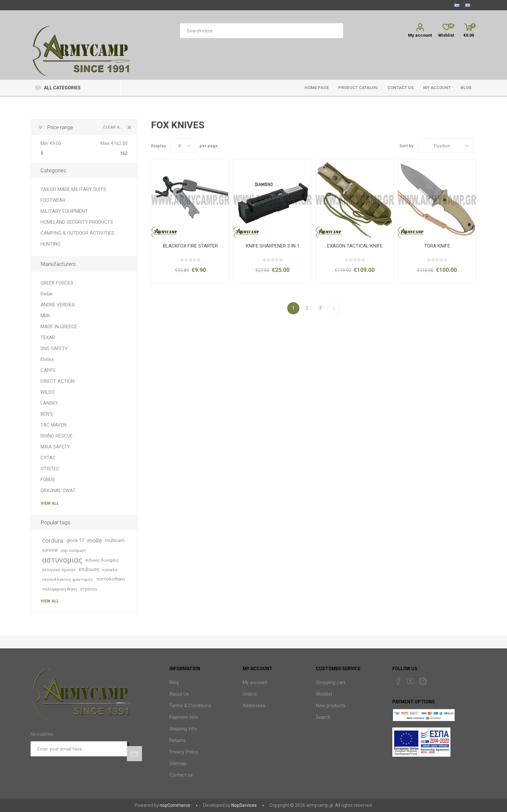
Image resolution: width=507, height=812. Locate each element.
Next (334, 308)
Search (323, 717)
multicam (115, 541)
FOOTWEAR (53, 200)
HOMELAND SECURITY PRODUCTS (77, 222)
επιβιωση (89, 569)
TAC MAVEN (53, 425)
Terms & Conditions (190, 706)
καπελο (110, 570)
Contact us (181, 775)
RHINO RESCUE (57, 436)
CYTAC (48, 458)
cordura (53, 541)
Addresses (254, 706)
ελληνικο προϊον (59, 570)
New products (331, 706)
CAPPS (48, 370)
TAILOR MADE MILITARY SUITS (73, 189)
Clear (129, 127)
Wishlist (324, 694)
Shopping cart (330, 682)
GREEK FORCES (57, 283)
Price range (60, 127)
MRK (45, 316)
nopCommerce (175, 805)
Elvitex (47, 359)
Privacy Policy (184, 752)
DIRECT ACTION (58, 381)
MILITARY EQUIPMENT (64, 211)
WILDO (48, 392)
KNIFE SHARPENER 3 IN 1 (273, 246)
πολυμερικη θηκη (59, 589)
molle (95, 541)
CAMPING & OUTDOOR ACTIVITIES (77, 233)
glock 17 (75, 541)
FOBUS (48, 480)
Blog (174, 682)
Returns (178, 740)
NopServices (244, 805)
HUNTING (50, 244)
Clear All (114, 127)
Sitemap (178, 763)
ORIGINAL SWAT (58, 491)
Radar (47, 294)
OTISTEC (50, 469)
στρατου (89, 589)
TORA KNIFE (437, 246)
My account (420, 35)
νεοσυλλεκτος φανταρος (68, 579)
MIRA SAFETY (55, 447)
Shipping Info (183, 729)
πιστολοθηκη (111, 579)
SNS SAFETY (54, 348)
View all (50, 503)
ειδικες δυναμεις (102, 560)
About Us (179, 694)
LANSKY (49, 403)
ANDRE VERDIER (58, 305)
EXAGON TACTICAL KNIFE (355, 246)
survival (50, 550)
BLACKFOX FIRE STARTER (190, 246)
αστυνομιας (62, 560)
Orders (250, 694)
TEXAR (48, 338)
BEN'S (47, 414)
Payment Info (184, 717)
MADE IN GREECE (59, 327)
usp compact (73, 550)
